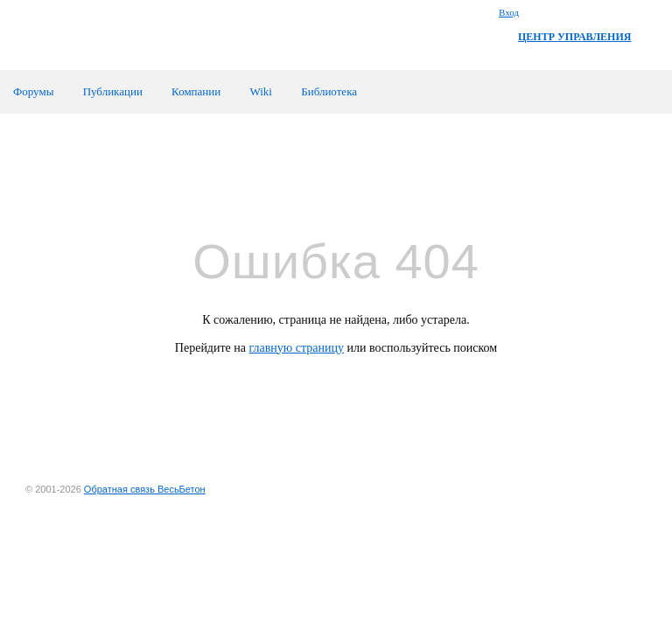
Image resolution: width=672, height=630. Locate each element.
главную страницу (297, 348)
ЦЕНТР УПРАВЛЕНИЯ (574, 37)
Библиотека (329, 91)
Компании (196, 91)
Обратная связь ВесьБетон (145, 489)
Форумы (33, 91)
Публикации (113, 91)
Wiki (260, 91)
